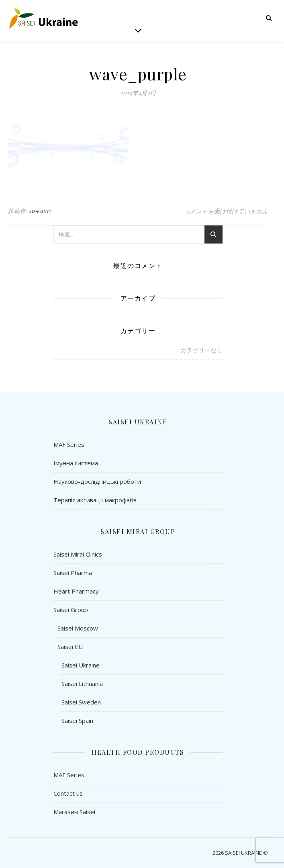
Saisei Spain (77, 721)
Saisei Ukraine (81, 665)
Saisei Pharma (73, 573)
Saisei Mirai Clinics (78, 554)
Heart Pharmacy (76, 591)
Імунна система (76, 463)
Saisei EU (70, 647)
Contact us (68, 793)
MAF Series (69, 444)
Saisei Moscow (78, 628)
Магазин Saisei (74, 812)
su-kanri (40, 211)
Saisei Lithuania (82, 684)
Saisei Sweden (81, 702)
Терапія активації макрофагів (95, 500)
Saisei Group (71, 610)
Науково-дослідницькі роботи (97, 481)
